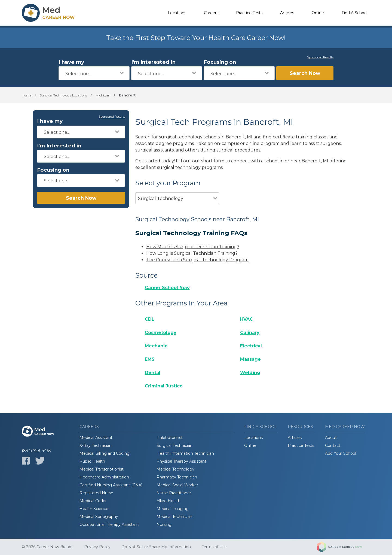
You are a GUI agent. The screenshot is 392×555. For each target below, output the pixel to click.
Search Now (305, 73)
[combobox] (94, 73)
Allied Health (169, 501)
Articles (287, 13)
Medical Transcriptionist (102, 469)
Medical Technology (175, 469)
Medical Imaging (173, 509)
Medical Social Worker (177, 485)
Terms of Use (214, 547)
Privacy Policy (97, 547)
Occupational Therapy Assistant (109, 524)
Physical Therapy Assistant (181, 461)
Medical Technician (174, 517)
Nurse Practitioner (174, 493)
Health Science (94, 509)
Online (318, 13)
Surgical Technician (174, 445)
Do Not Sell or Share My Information (156, 547)
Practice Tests (249, 13)
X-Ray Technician (96, 445)
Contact (333, 445)
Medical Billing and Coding (105, 453)
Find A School (355, 13)
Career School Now (167, 288)
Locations (177, 13)
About (331, 438)
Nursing (164, 524)
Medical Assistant (96, 438)
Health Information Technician (185, 453)
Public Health (92, 461)
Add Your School (341, 453)
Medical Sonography (99, 517)
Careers (211, 13)
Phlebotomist (170, 438)
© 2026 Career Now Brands (48, 547)
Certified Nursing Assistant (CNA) (111, 485)
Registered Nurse (96, 493)
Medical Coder (93, 501)
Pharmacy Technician (177, 477)
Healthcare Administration (104, 477)
